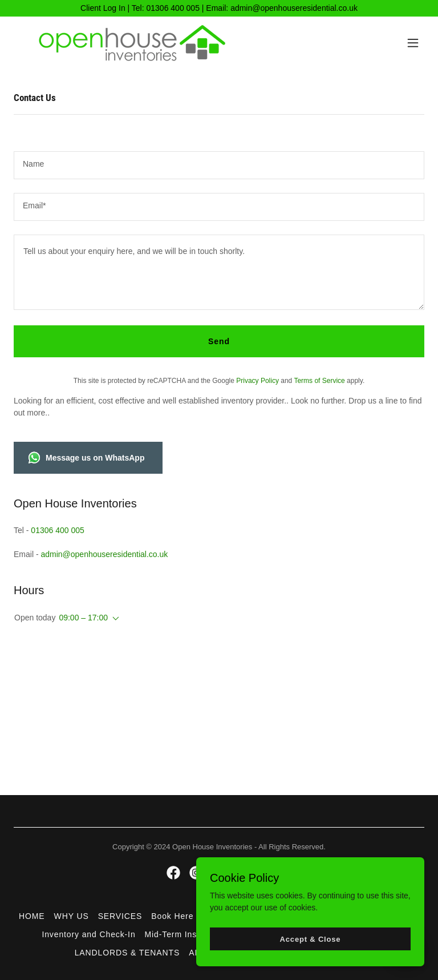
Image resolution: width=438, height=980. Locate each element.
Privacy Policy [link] (257, 381)
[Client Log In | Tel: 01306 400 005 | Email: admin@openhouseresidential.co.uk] (219, 8)
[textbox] (219, 165)
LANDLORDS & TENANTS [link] (127, 953)
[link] (143, 43)
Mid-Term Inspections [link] (188, 934)
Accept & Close (311, 947)
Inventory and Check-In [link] (88, 934)
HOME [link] (32, 916)
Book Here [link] (172, 916)
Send (219, 341)
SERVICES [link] (120, 916)
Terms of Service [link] (319, 381)
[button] (413, 43)
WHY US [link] (72, 916)
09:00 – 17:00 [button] (83, 618)
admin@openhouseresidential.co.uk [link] (104, 554)
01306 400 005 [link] (57, 530)
